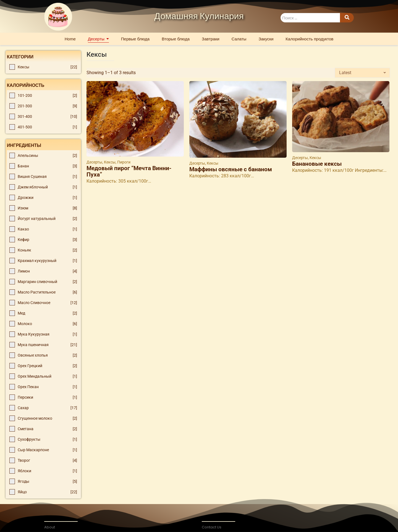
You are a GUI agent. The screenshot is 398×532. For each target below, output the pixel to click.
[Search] (310, 18)
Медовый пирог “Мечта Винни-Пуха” (129, 172)
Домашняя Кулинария (199, 17)
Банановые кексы (317, 164)
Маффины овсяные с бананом (231, 169)
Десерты (95, 162)
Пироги (124, 162)
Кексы (110, 162)
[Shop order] (362, 73)
